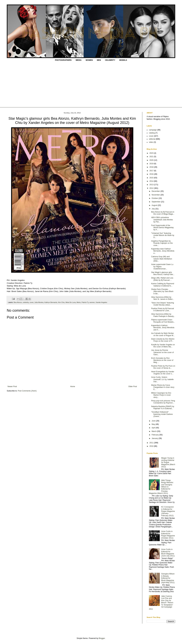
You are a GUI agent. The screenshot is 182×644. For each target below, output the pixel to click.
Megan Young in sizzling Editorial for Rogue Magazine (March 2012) (168, 462)
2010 (152, 446)
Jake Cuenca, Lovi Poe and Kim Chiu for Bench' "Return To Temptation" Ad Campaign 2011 (161, 603)
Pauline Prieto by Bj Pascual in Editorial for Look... (163, 310)
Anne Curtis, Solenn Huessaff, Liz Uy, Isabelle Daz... (162, 379)
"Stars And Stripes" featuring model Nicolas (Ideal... (163, 304)
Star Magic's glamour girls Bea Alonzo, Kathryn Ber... (163, 273)
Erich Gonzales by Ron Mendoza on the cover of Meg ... (162, 360)
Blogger (102, 638)
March (154, 431)
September (156, 202)
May (154, 424)
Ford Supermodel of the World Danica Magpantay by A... (162, 228)
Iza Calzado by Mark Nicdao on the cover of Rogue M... (163, 334)
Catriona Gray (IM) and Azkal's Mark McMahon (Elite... (162, 259)
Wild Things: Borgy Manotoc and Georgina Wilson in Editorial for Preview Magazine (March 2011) (161, 487)
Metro (79, 302)
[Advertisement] (91, 85)
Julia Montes (39, 302)
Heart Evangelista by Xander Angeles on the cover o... (163, 373)
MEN (99, 60)
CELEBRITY (110, 60)
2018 (152, 167)
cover (32, 302)
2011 (152, 443)
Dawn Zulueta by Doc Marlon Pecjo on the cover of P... (163, 340)
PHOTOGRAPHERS (63, 60)
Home (73, 386)
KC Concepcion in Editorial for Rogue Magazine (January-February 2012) (168, 511)
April (154, 428)
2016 (152, 174)
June (154, 421)
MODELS (123, 60)
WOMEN (89, 60)
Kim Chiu (61, 302)
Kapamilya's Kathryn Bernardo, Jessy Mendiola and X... (163, 328)
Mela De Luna (71, 302)
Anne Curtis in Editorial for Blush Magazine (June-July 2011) (168, 553)
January (155, 438)
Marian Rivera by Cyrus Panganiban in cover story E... (163, 387)
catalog (152, 133)
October (155, 198)
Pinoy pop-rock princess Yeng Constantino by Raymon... (163, 402)
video (151, 142)
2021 (152, 157)
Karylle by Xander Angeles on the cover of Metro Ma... (163, 346)
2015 (152, 178)
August (155, 205)
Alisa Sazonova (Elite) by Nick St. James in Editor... (163, 298)
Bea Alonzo (18, 302)
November (156, 195)
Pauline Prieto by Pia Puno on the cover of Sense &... (163, 367)
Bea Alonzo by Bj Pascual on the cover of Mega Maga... (163, 213)
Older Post (133, 386)
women (92, 302)
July (153, 209)
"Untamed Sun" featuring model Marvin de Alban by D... (163, 235)
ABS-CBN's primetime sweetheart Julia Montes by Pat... (162, 220)
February (155, 435)
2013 (152, 185)
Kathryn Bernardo (51, 302)
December (156, 191)
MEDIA (79, 60)
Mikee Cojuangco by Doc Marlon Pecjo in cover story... (161, 395)
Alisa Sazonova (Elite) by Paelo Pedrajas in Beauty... (163, 315)
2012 (152, 188)
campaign (153, 130)
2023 (152, 153)
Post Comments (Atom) (27, 391)
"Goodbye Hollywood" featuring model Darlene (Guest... (162, 414)
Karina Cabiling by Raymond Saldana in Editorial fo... (163, 285)
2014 (152, 181)
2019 (152, 164)
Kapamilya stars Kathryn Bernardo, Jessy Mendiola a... (163, 251)
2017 (152, 171)
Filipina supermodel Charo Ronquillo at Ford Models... (163, 321)
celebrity (26, 302)
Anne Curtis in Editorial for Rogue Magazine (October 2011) (168, 535)
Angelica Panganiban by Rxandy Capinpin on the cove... (162, 243)
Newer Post (12, 386)
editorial (152, 139)
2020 (152, 160)
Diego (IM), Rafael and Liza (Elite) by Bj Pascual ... (162, 279)
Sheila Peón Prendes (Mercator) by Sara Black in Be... (162, 291)
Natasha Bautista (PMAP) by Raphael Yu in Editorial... (163, 407)
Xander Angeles (101, 302)
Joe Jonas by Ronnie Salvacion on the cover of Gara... (162, 352)
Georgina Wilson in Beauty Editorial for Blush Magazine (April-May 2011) (168, 578)
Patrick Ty (85, 302)
